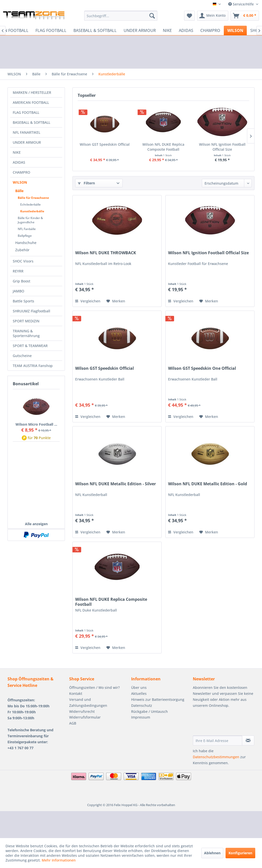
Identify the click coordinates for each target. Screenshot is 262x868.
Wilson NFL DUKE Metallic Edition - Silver (116, 484)
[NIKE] (167, 30)
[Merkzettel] (189, 16)
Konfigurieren (240, 853)
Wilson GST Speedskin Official (105, 144)
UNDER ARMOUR (27, 142)
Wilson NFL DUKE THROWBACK (106, 253)
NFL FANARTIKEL (26, 132)
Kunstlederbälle (32, 211)
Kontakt (76, 693)
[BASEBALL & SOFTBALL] (95, 30)
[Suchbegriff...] (121, 16)
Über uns (139, 687)
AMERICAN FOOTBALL (31, 102)
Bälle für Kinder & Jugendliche (30, 220)
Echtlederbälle (30, 204)
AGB (73, 723)
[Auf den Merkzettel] (116, 301)
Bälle (19, 191)
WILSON (20, 182)
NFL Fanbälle (27, 229)
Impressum (141, 717)
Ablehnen (212, 853)
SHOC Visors (23, 261)
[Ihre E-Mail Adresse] (218, 741)
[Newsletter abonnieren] (248, 741)
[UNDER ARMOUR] (140, 30)
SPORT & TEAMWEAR (30, 346)
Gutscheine (22, 356)
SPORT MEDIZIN (26, 321)
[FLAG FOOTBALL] (51, 30)
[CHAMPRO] (210, 30)
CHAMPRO (21, 172)
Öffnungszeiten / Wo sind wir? (94, 687)
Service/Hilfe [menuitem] (242, 4)
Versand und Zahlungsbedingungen (88, 702)
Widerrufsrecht (82, 711)
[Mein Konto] (213, 16)
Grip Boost (21, 281)
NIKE (17, 152)
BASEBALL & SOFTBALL (31, 122)
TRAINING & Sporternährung (26, 333)
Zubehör (22, 250)
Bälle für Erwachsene (33, 198)
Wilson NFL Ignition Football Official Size (222, 147)
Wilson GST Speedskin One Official (202, 368)
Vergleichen (88, 301)
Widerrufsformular (85, 717)
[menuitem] (121, 16)
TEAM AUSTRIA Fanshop (33, 366)
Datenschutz (142, 705)
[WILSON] (235, 30)
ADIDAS (19, 162)
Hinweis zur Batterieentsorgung (158, 699)
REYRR (18, 271)
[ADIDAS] (186, 30)
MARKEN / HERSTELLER (32, 92)
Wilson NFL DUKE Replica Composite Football (163, 147)
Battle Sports (23, 301)
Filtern (86, 183)
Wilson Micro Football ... (36, 424)
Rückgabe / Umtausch (149, 711)
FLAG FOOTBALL (26, 112)
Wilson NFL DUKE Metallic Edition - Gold (208, 484)
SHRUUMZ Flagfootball (31, 311)
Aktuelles (139, 693)
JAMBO (18, 291)
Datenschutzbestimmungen (216, 757)
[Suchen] (152, 16)
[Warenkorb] (245, 16)
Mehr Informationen (59, 860)
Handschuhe (26, 243)
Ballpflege (25, 236)
